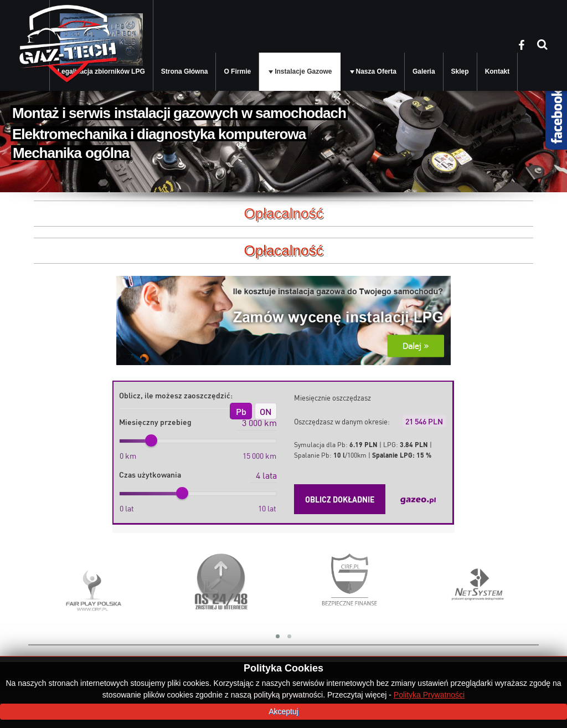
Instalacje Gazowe (303, 71)
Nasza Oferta (376, 71)
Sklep (460, 71)
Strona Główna (185, 71)
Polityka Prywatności (429, 695)
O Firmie (237, 71)
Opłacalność (283, 250)
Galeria (424, 71)
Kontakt (498, 71)
